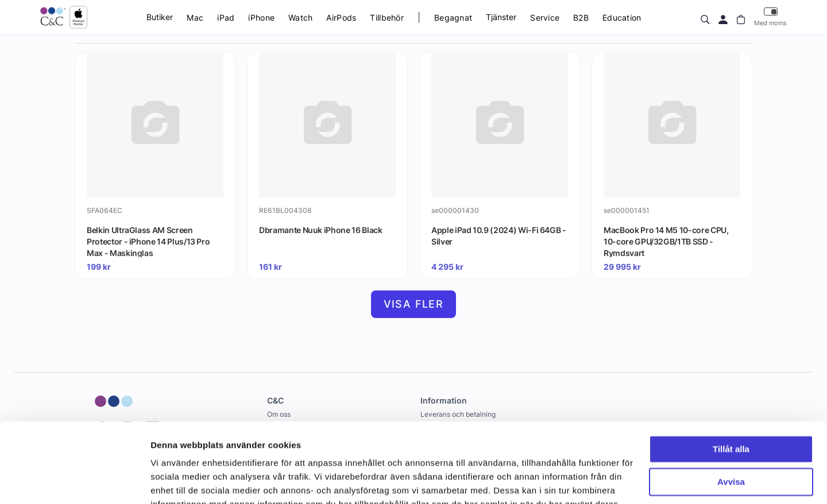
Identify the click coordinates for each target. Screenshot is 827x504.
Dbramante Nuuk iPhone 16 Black (321, 230)
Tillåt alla (731, 381)
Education (622, 18)
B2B (581, 18)
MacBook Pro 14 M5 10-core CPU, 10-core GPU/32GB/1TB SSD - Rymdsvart (666, 241)
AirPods (341, 18)
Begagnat (453, 18)
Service (545, 18)
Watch (300, 18)
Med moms (770, 17)
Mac (195, 18)
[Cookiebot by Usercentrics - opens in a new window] (74, 482)
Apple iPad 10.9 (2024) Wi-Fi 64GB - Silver (499, 236)
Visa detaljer (176, 481)
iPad (226, 18)
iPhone (261, 18)
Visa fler (414, 304)
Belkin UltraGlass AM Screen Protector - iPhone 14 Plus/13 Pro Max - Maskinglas (148, 241)
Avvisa (731, 413)
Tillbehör (387, 18)
